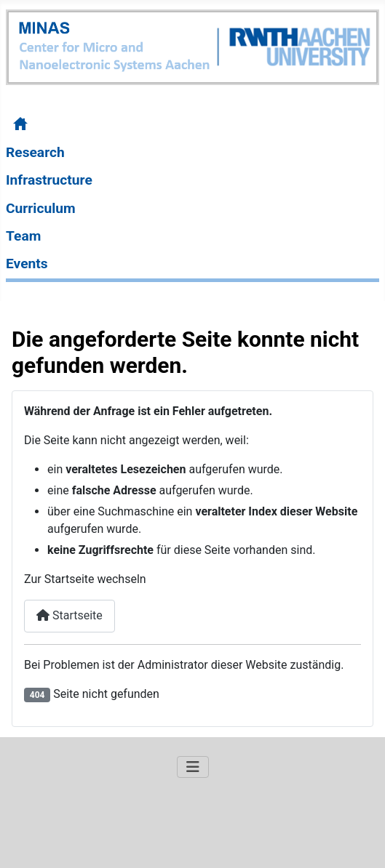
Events (27, 264)
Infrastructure (49, 180)
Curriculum (41, 208)
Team (23, 236)
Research (35, 152)
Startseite (70, 615)
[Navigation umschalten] (193, 767)
